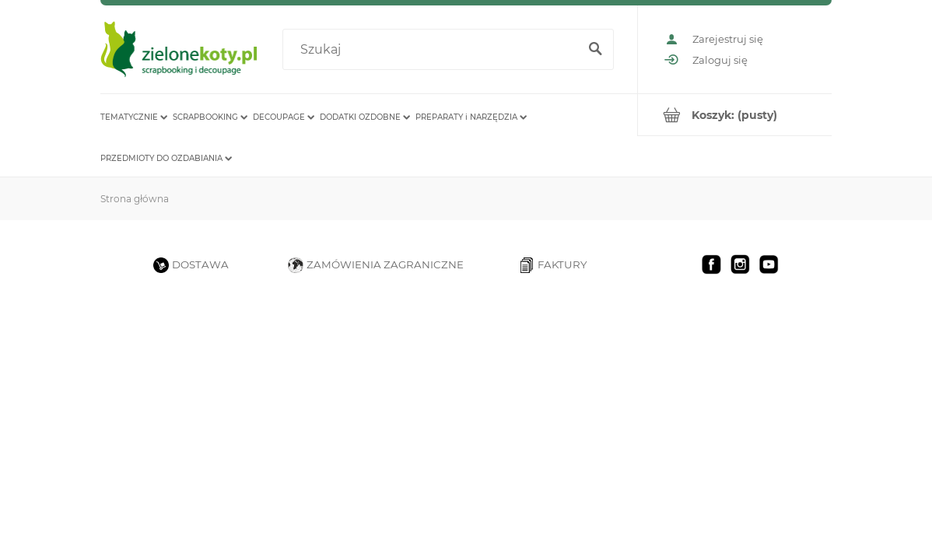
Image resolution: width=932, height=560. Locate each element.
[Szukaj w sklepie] (433, 50)
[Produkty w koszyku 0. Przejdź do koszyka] (735, 115)
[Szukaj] (595, 50)
